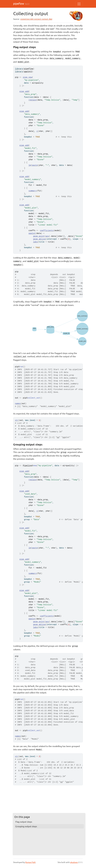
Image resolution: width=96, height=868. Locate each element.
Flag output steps (24, 822)
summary (33, 191)
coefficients (47, 231)
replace (33, 100)
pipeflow (19, 3)
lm (30, 165)
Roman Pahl (30, 862)
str (17, 420)
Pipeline (27, 466)
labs (35, 242)
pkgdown (74, 862)
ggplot (32, 233)
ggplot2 (28, 72)
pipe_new (27, 77)
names (18, 404)
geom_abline (39, 239)
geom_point (39, 236)
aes (47, 236)
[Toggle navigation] (79, 4)
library (19, 69)
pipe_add (24, 92)
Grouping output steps (26, 826)
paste (35, 165)
